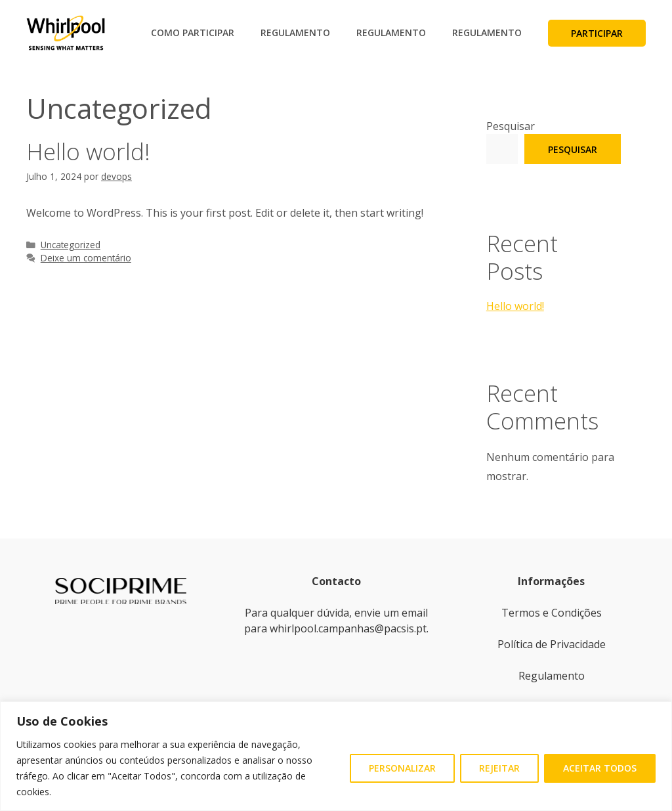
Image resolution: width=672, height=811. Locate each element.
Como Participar (193, 33)
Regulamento (295, 33)
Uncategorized (71, 245)
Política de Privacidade (552, 644)
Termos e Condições (552, 613)
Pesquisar (511, 126)
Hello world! (88, 151)
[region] (336, 756)
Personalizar (402, 768)
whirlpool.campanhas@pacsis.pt (348, 628)
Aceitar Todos (600, 768)
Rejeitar (499, 768)
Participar (597, 33)
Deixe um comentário (86, 258)
